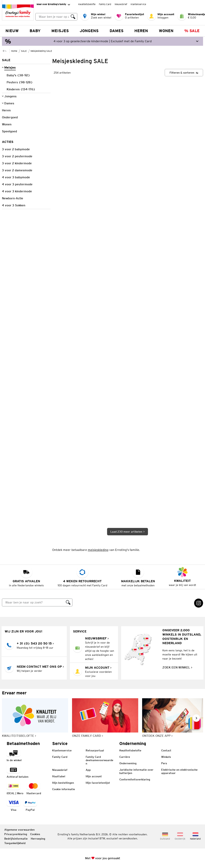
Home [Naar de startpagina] (14, 51)
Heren (141, 31)
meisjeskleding (98, 550)
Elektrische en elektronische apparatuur (179, 771)
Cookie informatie (64, 789)
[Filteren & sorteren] (184, 73)
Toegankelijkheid (15, 843)
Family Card (105, 4)
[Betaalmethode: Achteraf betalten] (18, 772)
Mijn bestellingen (63, 783)
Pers (164, 763)
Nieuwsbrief (121, 4)
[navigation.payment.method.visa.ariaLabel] (13, 805)
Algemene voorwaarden (19, 830)
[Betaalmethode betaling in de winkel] (14, 756)
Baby (35, 31)
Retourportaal (95, 750)
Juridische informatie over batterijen (136, 771)
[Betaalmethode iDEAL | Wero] (15, 789)
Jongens (89, 31)
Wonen (166, 31)
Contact (166, 750)
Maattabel (59, 776)
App (88, 770)
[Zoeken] (73, 17)
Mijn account (94, 776)
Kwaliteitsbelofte (87, 4)
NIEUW (12, 31)
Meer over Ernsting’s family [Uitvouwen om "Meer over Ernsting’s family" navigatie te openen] (53, 4)
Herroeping (38, 839)
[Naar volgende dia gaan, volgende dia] (196, 718)
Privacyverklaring (16, 834)
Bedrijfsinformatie (16, 839)
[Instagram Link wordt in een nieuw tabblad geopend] (199, 603)
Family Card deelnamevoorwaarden (99, 760)
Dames (117, 31)
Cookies (35, 834)
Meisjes (60, 31)
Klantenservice (138, 4)
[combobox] (56, 17)
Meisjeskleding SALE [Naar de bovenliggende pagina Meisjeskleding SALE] (41, 51)
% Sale (192, 31)
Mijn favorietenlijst (98, 783)
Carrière (125, 757)
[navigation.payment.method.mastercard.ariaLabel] (34, 789)
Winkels (166, 757)
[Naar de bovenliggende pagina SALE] (4, 51)
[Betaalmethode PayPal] (30, 805)
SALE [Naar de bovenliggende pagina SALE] (24, 51)
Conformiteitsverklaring (135, 779)
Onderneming (128, 763)
